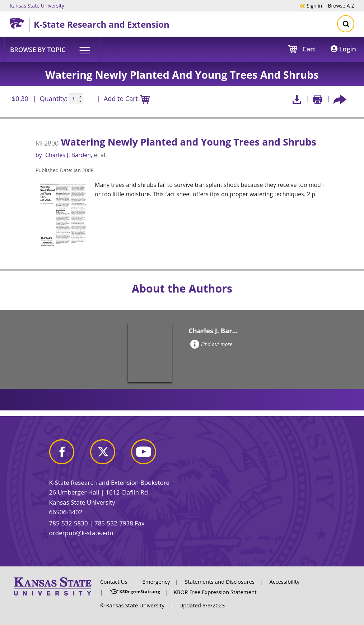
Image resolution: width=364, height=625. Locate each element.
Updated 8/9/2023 (202, 605)
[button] (52, 49)
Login (343, 49)
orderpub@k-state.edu (81, 533)
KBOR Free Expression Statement (215, 592)
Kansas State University (37, 5)
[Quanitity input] (76, 99)
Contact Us (114, 582)
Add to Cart (127, 99)
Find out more (211, 344)
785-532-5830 (69, 523)
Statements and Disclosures (220, 582)
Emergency (156, 582)
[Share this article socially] (340, 99)
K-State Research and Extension (102, 24)
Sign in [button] (311, 5)
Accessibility (285, 582)
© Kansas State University (132, 605)
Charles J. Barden (68, 155)
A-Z (341, 5)
